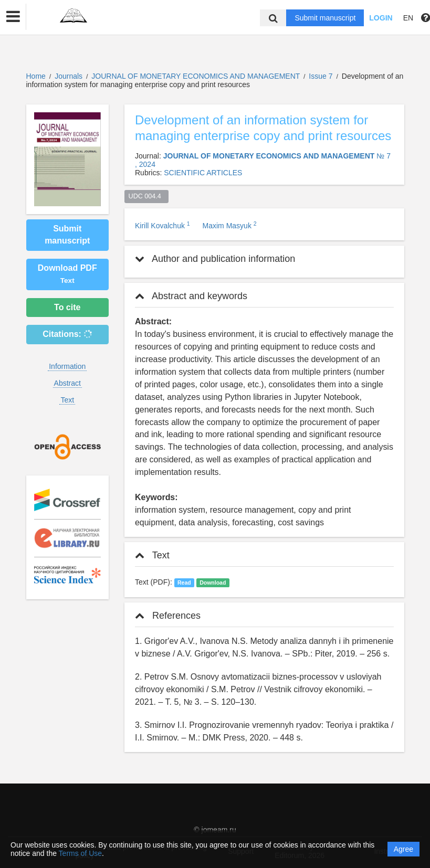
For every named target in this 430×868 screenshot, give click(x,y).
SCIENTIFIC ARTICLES (203, 173)
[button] (13, 17)
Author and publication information (215, 259)
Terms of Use (80, 853)
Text (67, 400)
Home (36, 76)
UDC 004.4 (147, 196)
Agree (403, 849)
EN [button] (408, 18)
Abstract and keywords (191, 296)
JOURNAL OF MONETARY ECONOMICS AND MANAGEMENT (197, 76)
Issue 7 (322, 76)
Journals (69, 76)
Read (184, 583)
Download (213, 583)
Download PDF (67, 274)
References (168, 616)
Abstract (67, 383)
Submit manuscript (325, 18)
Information (67, 366)
